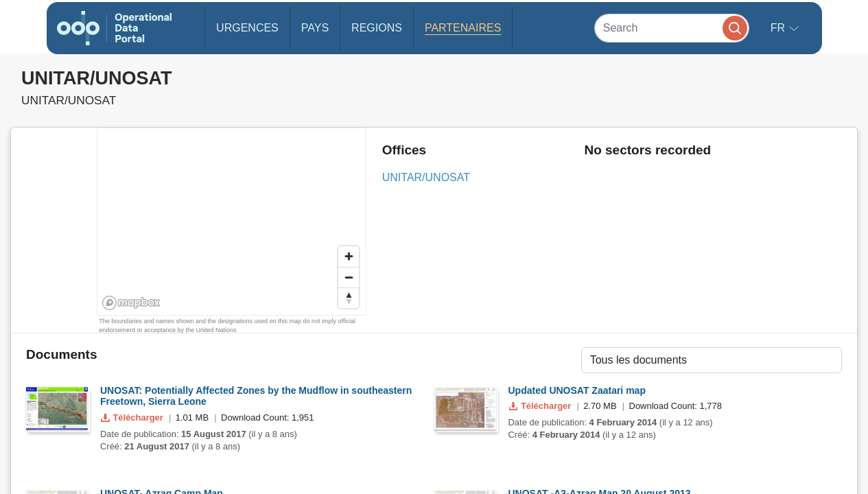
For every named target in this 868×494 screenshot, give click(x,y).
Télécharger (133, 417)
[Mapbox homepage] (131, 303)
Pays (315, 28)
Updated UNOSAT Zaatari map (577, 390)
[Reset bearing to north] (349, 298)
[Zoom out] (349, 277)
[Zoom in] (349, 257)
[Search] (672, 28)
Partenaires (463, 28)
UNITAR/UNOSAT (426, 177)
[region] (232, 222)
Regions (377, 28)
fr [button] (779, 28)
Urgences (247, 28)
